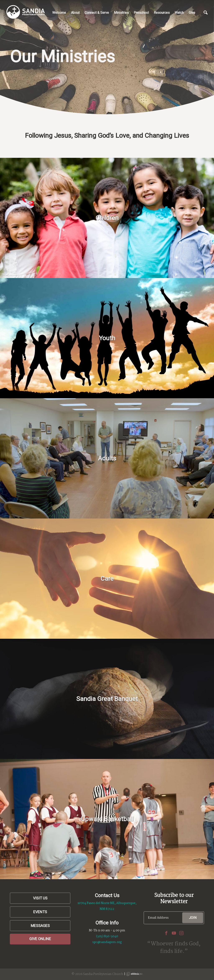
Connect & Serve (97, 13)
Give (192, 13)
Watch (179, 13)
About (75, 13)
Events (40, 912)
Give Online (40, 939)
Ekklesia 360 (134, 974)
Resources (162, 13)
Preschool (141, 13)
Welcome (59, 13)
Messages (40, 926)
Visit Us (40, 898)
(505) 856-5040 (107, 936)
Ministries (121, 13)
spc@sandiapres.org (107, 942)
